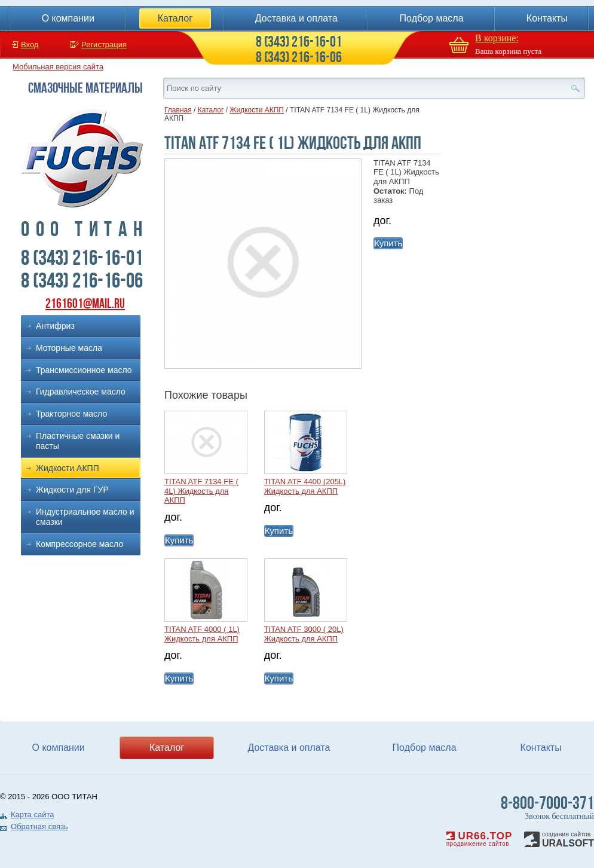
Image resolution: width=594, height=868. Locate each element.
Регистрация (104, 45)
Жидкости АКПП (68, 468)
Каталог (175, 18)
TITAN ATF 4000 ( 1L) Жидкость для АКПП (202, 634)
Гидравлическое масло (81, 392)
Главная (178, 110)
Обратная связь (39, 826)
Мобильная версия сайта (58, 67)
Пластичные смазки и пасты (78, 441)
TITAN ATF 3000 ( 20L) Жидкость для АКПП (304, 634)
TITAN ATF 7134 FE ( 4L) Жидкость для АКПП (201, 491)
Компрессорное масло (79, 544)
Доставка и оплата (296, 18)
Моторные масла (69, 348)
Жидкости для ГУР (72, 490)
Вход (30, 45)
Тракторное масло (71, 414)
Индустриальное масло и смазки (85, 517)
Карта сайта (32, 814)
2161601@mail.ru (85, 303)
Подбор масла (432, 18)
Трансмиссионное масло (84, 370)
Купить (388, 243)
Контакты (547, 18)
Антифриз (55, 326)
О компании (68, 18)
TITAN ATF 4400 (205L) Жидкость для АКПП (305, 486)
